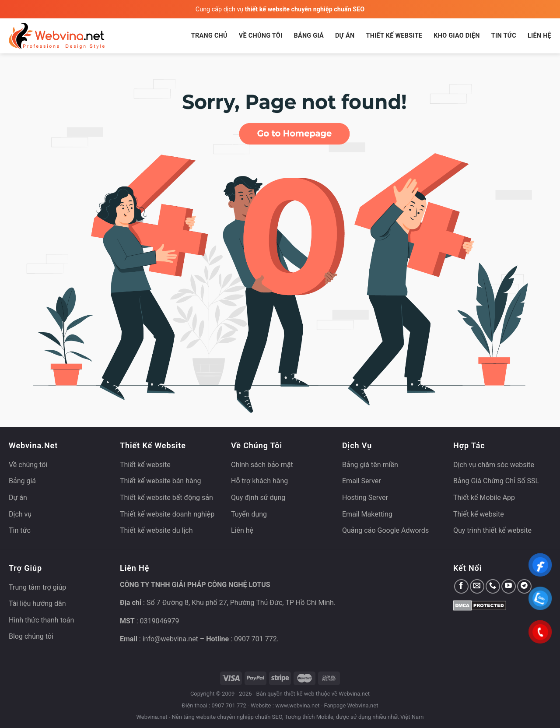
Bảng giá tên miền (370, 465)
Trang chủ (209, 36)
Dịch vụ (20, 514)
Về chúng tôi (261, 36)
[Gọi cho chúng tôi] (493, 586)
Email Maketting (367, 514)
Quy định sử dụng (258, 498)
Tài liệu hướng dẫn (37, 603)
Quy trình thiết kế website (492, 530)
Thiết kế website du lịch (156, 530)
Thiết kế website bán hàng (161, 481)
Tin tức (504, 36)
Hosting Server (365, 498)
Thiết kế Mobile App (484, 498)
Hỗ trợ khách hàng (259, 481)
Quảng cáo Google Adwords (385, 530)
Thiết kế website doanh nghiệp (167, 514)
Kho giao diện (457, 36)
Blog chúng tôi (31, 636)
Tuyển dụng (249, 514)
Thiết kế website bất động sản (166, 498)
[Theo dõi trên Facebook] (461, 586)
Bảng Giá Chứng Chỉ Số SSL (496, 481)
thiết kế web (299, 694)
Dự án (345, 36)
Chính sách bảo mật (262, 465)
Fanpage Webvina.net (351, 705)
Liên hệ (539, 36)
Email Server (362, 481)
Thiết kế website (394, 36)
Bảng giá (309, 36)
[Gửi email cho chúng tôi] (477, 586)
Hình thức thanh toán (41, 620)
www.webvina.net (297, 705)
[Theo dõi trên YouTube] (509, 586)
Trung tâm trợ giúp (37, 587)
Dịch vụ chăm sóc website (494, 465)
